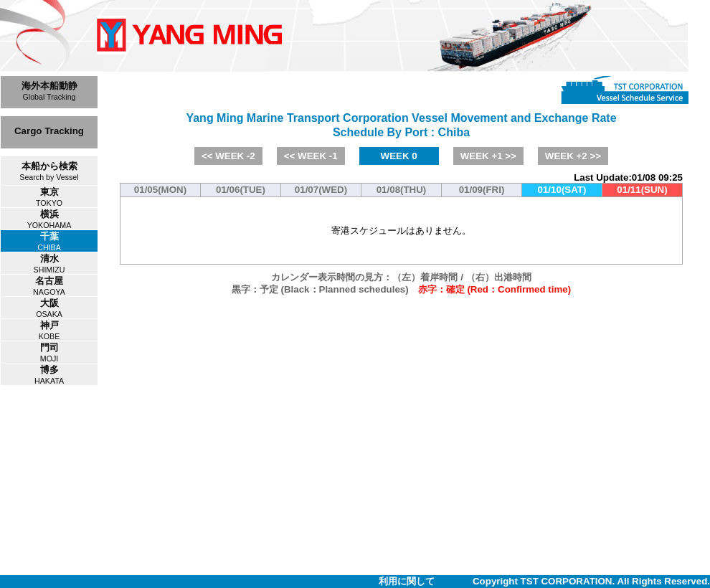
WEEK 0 (399, 156)
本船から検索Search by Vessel (49, 171)
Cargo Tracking (49, 131)
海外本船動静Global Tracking (49, 91)
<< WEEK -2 (228, 156)
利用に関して (407, 581)
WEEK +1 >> (488, 156)
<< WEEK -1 (311, 156)
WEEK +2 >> (573, 156)
